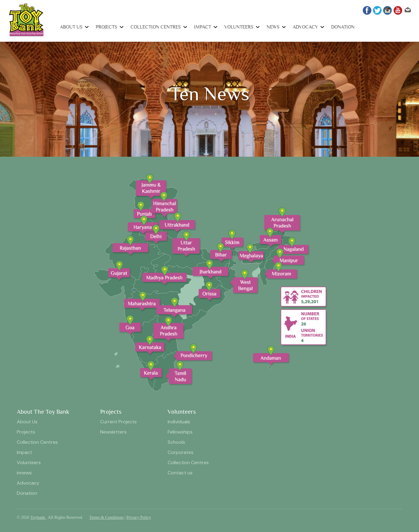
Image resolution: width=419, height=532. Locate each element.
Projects (106, 27)
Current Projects (118, 422)
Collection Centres (156, 27)
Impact (203, 27)
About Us (71, 27)
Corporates (181, 452)
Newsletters (113, 432)
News (273, 27)
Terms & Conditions (106, 517)
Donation (343, 27)
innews (24, 473)
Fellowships (180, 432)
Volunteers (239, 27)
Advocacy (305, 27)
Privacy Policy (139, 517)
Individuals (179, 422)
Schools (176, 442)
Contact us (180, 473)
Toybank (38, 517)
